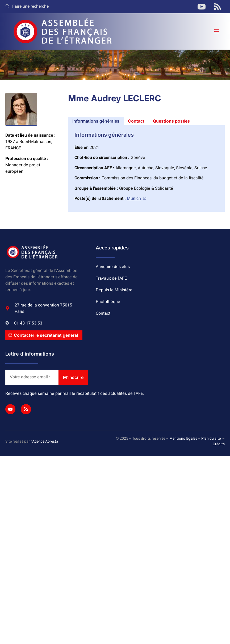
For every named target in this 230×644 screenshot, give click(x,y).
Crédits (219, 444)
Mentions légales (183, 439)
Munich (137, 198)
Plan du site (211, 439)
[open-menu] (216, 31)
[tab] (96, 121)
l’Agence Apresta (44, 441)
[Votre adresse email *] (32, 377)
